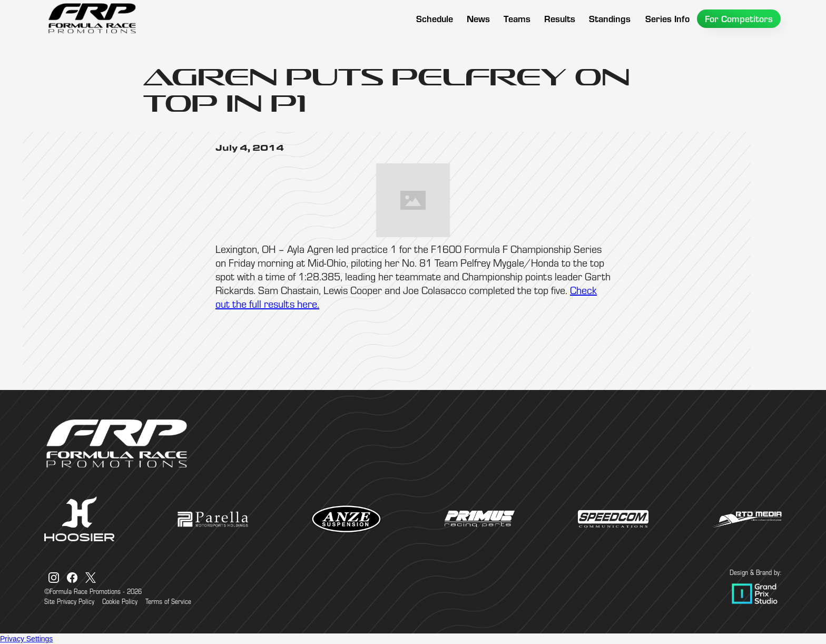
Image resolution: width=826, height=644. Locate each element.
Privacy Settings (26, 639)
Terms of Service (168, 601)
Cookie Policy (120, 601)
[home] (92, 18)
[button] (517, 19)
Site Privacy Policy (69, 601)
